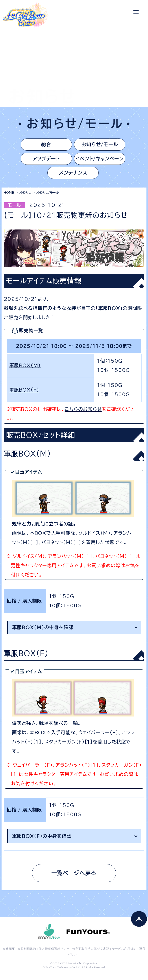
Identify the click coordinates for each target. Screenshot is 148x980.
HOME (9, 197)
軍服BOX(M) (25, 369)
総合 (43, 145)
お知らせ (25, 197)
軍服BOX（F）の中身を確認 (42, 840)
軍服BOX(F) (24, 394)
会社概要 (9, 955)
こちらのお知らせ (83, 413)
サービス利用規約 (124, 955)
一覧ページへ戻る (74, 878)
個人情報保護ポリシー (54, 955)
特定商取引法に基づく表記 (91, 955)
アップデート (43, 161)
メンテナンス (73, 176)
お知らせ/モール (103, 145)
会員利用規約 (27, 955)
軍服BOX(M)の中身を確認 (43, 631)
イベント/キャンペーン (103, 161)
